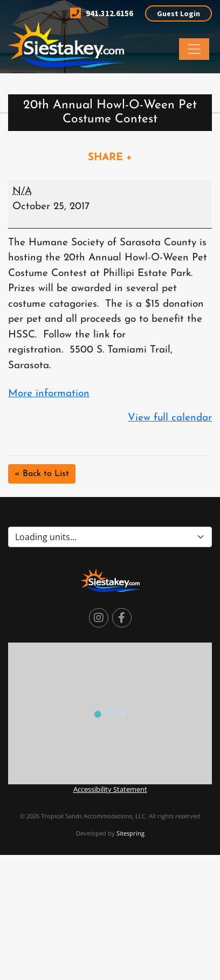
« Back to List (42, 474)
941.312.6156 (102, 13)
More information (49, 394)
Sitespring (130, 833)
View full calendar (170, 418)
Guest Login (178, 13)
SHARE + (110, 158)
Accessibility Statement (110, 789)
